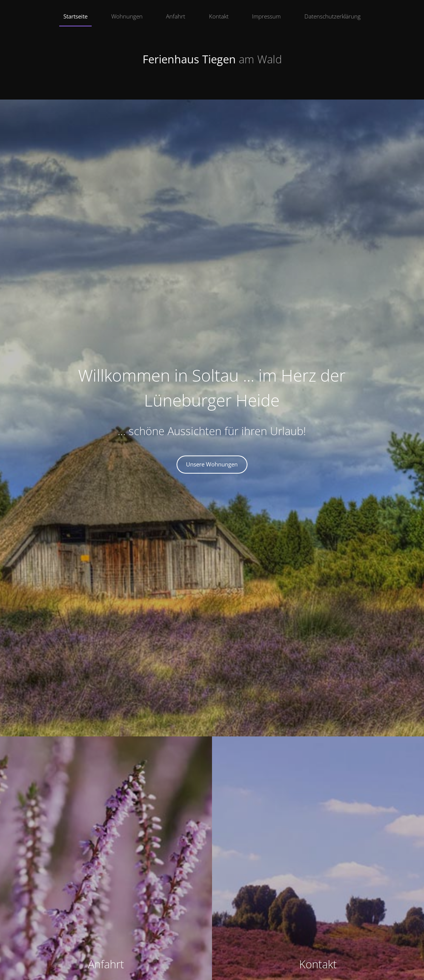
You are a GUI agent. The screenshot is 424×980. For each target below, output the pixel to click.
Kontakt (219, 16)
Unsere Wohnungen (212, 464)
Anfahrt (176, 16)
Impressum (266, 16)
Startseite (75, 16)
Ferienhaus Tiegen (212, 59)
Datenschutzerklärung (333, 16)
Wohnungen (127, 16)
